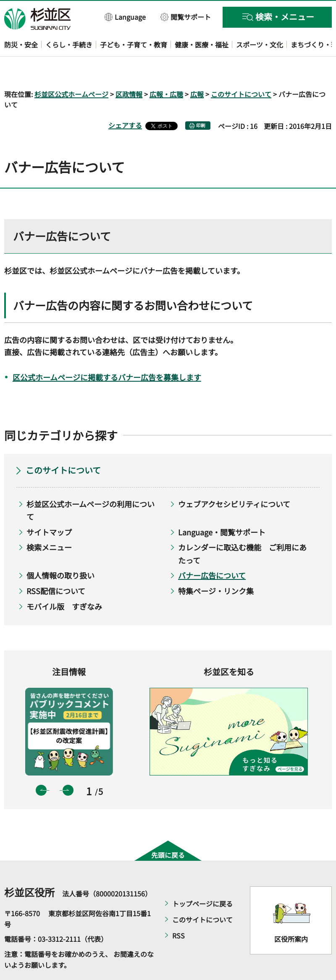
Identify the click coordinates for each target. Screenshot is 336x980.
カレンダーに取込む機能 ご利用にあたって (242, 530)
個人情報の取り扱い (60, 551)
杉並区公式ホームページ (71, 70)
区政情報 (129, 70)
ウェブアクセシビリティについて (234, 480)
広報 (197, 70)
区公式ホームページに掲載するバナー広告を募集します (107, 353)
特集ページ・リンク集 (216, 566)
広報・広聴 (166, 70)
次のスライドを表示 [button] (68, 766)
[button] (125, 17)
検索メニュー (49, 523)
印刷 (201, 101)
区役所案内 (291, 914)
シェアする (125, 101)
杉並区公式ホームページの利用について (91, 486)
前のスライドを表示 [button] (41, 766)
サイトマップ (49, 508)
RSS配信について (56, 566)
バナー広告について (212, 551)
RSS (178, 912)
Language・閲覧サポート (222, 508)
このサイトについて (241, 70)
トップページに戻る (202, 880)
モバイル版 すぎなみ (64, 582)
